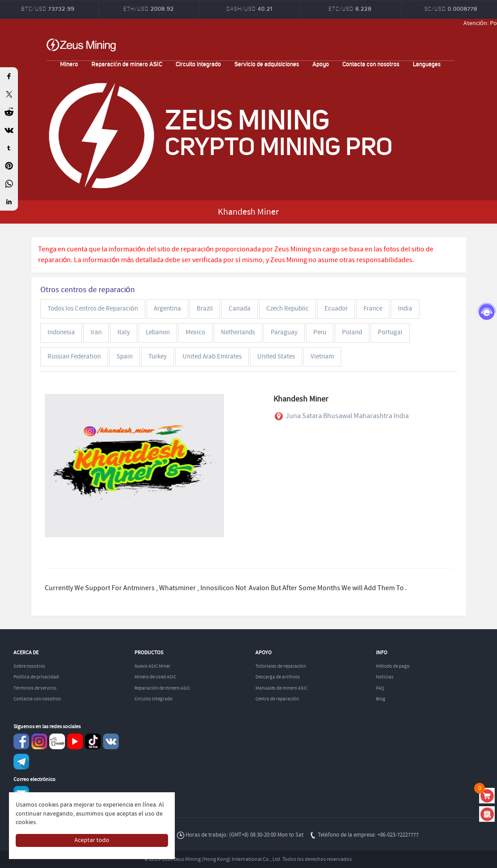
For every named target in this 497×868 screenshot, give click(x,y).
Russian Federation (74, 357)
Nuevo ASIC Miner (152, 666)
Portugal (390, 333)
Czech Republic (287, 309)
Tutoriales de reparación (281, 666)
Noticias (385, 677)
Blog (381, 699)
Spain (125, 357)
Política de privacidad (36, 677)
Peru (320, 333)
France (373, 309)
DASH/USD (249, 9)
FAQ (380, 688)
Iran (96, 333)
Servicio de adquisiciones (267, 64)
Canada (240, 309)
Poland (352, 333)
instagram (39, 741)
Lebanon (158, 333)
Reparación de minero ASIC (127, 64)
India (405, 309)
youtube (75, 741)
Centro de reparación (277, 699)
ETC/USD (350, 9)
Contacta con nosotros (371, 64)
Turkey (158, 357)
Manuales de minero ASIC (281, 688)
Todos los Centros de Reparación (93, 309)
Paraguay (284, 333)
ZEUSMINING (81, 45)
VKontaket (111, 741)
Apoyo (321, 64)
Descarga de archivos (278, 677)
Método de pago (393, 666)
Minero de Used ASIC (155, 677)
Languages (427, 64)
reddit (57, 741)
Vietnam (322, 357)
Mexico (195, 333)
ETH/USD (149, 9)
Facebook (21, 741)
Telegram (21, 762)
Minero (69, 64)
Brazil (205, 309)
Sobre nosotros (29, 666)
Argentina (167, 309)
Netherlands (238, 333)
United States (276, 357)
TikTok (93, 741)
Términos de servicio (35, 688)
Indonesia (61, 333)
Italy (124, 333)
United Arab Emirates (212, 357)
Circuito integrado (198, 64)
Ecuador (336, 309)
